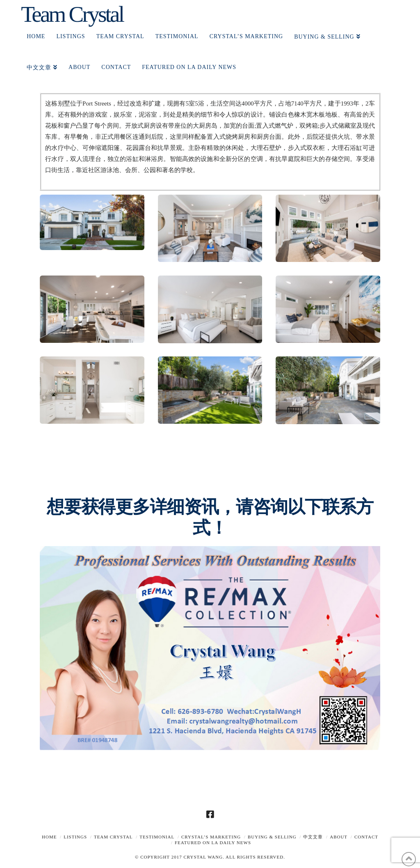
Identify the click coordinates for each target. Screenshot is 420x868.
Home (49, 837)
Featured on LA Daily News (213, 843)
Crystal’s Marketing (211, 837)
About (339, 837)
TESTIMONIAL (157, 837)
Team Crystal (72, 14)
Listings (75, 837)
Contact (366, 837)
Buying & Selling (272, 837)
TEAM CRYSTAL (113, 837)
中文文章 (313, 837)
